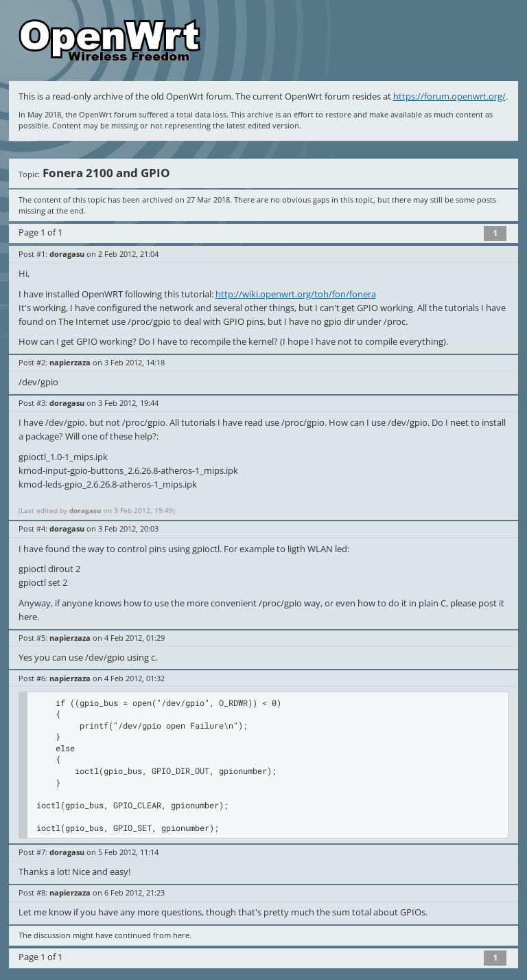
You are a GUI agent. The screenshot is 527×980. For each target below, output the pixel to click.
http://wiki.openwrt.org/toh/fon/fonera (296, 294)
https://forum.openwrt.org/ (449, 96)
